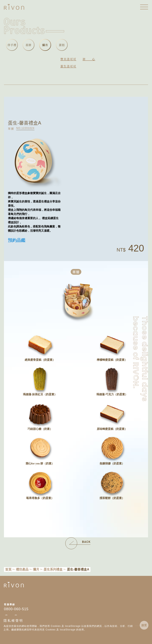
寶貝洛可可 (68, 59)
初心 (89, 59)
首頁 (8, 569)
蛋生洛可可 (68, 66)
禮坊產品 (22, 569)
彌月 (36, 569)
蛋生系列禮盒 (53, 569)
